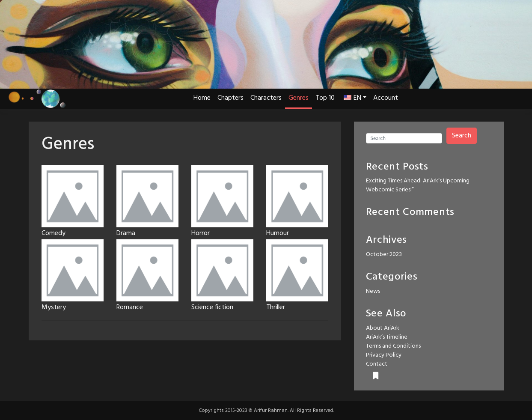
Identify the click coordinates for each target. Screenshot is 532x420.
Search (462, 136)
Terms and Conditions (393, 346)
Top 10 (325, 98)
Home (202, 98)
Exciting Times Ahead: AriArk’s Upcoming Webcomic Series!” (418, 185)
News (373, 291)
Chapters (230, 98)
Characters (266, 98)
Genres (299, 98)
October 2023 (384, 255)
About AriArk (383, 328)
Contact (377, 364)
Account (386, 98)
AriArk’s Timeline (387, 337)
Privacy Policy (384, 355)
